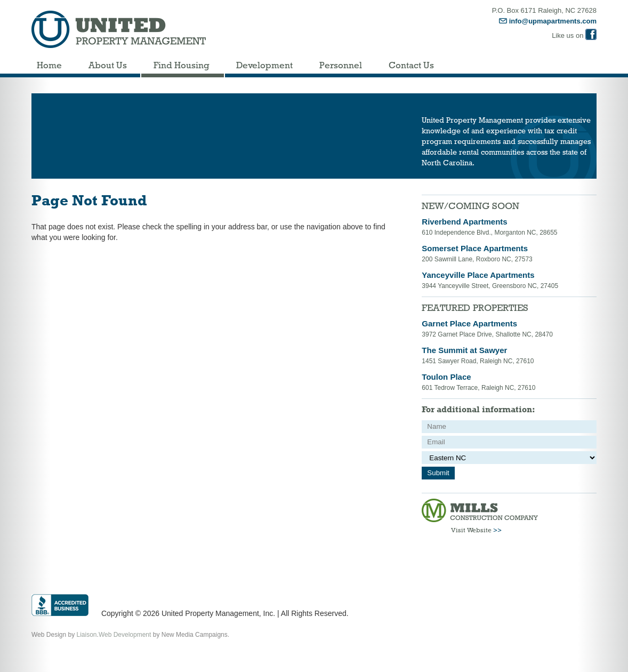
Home (49, 65)
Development (264, 65)
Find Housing (182, 65)
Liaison (87, 635)
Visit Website (476, 530)
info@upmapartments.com (548, 21)
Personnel (341, 65)
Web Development (125, 635)
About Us (108, 65)
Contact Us (411, 65)
